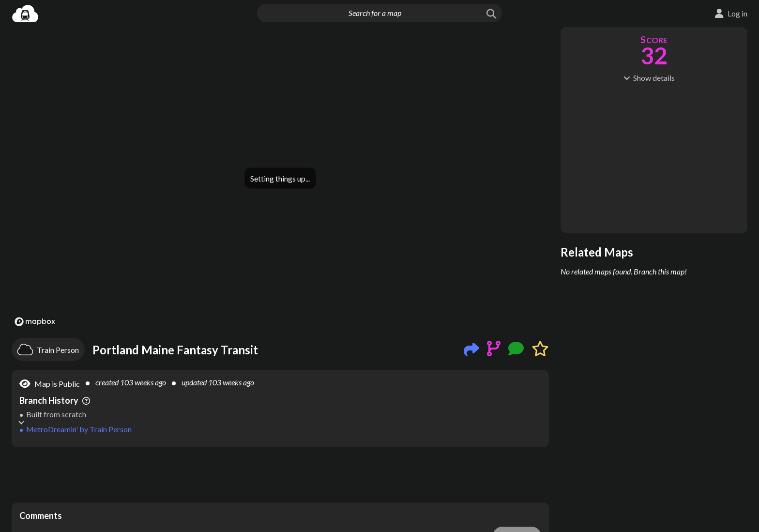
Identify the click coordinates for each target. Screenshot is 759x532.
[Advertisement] (280, 475)
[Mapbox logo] (35, 322)
